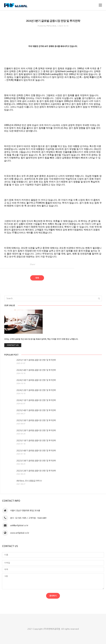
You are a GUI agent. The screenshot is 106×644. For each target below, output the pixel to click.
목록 (37, 278)
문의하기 (53, 596)
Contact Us (13, 345)
